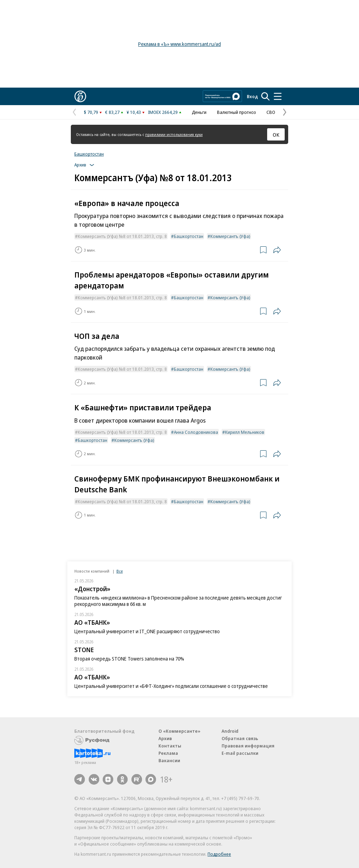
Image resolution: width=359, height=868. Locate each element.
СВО (271, 112)
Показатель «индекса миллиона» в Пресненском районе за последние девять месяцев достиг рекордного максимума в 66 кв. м (178, 601)
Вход (252, 96)
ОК (276, 135)
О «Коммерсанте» (179, 731)
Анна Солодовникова (196, 432)
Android (230, 731)
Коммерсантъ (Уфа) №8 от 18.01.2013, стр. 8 (122, 236)
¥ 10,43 (134, 112)
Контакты (170, 746)
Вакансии (169, 760)
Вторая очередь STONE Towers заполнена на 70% (129, 659)
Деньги (199, 112)
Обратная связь (240, 738)
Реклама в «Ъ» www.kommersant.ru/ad (179, 44)
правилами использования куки (174, 134)
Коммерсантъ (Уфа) (230, 236)
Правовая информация (248, 746)
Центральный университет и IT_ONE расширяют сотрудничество (147, 631)
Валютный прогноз (236, 112)
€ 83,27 (112, 112)
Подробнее (219, 854)
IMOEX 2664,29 (163, 112)
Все (120, 571)
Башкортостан (89, 154)
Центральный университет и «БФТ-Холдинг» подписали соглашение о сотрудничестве (171, 686)
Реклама (168, 753)
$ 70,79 (91, 112)
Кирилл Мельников (245, 432)
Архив (165, 738)
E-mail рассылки (240, 753)
